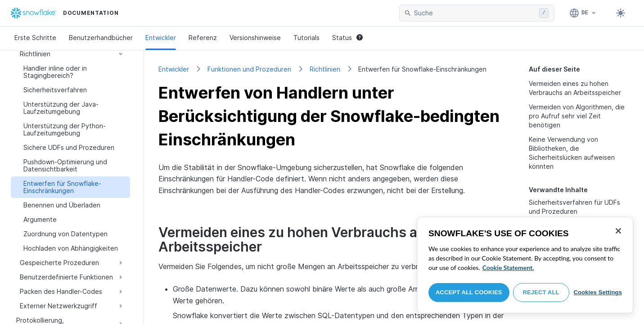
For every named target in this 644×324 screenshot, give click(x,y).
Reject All (541, 292)
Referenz (203, 38)
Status (347, 38)
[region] (525, 265)
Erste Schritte (35, 38)
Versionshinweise (255, 38)
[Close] (618, 231)
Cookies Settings (598, 292)
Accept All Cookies (469, 292)
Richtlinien (325, 69)
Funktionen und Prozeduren (249, 69)
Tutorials (306, 38)
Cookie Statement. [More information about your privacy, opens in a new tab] (508, 268)
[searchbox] (475, 13)
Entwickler (161, 38)
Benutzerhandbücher (101, 38)
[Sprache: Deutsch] (583, 13)
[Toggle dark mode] (621, 13)
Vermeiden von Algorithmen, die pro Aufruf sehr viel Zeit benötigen (577, 116)
